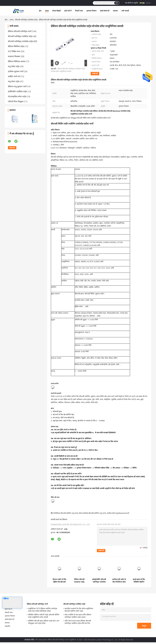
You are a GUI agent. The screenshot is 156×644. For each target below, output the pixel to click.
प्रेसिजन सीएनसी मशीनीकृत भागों (20, 31)
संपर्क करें (95, 74)
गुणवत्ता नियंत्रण (91, 11)
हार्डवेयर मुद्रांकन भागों (16, 71)
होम (40, 11)
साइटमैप (8, 626)
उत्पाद (47, 11)
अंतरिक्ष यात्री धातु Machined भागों (118, 513)
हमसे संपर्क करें (105, 11)
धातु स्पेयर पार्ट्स (14, 81)
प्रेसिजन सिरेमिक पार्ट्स (16, 46)
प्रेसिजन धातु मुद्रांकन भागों (17, 87)
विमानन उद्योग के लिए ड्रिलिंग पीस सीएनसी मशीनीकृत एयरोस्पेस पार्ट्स (59, 581)
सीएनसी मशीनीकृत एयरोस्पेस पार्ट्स (26, 20)
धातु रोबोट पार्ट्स (14, 66)
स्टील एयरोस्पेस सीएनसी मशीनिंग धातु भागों (92, 513)
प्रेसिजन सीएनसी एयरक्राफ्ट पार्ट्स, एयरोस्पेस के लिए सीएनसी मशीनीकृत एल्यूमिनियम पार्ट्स (79, 581)
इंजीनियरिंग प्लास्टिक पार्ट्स (17, 92)
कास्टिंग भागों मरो (14, 76)
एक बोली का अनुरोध (132, 3)
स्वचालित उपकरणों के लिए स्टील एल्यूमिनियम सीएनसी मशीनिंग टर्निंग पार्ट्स (79, 610)
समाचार (115, 11)
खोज (117, 3)
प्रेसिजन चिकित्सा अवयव (17, 61)
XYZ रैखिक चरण (14, 51)
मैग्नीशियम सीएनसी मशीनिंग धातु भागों (66, 513)
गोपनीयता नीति (29, 640)
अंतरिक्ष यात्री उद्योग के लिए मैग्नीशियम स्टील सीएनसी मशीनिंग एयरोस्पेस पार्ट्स (119, 581)
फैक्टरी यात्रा (79, 11)
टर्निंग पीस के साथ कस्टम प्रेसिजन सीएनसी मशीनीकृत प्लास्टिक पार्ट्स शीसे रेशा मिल (78, 622)
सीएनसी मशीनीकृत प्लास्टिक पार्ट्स (20, 36)
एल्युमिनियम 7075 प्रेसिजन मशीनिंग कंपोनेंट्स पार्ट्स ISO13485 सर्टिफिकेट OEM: (43, 610)
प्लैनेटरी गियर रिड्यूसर (16, 102)
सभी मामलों (125, 11)
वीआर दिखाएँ (56, 11)
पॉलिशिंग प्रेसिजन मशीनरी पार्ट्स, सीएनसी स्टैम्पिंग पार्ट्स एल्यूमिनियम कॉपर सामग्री (44, 616)
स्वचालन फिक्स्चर (14, 56)
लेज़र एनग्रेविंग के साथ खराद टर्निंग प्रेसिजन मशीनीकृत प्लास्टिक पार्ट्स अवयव (78, 616)
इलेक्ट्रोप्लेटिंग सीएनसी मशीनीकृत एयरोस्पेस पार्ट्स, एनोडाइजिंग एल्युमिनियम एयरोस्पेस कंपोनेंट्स (99, 581)
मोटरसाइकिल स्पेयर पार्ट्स (17, 97)
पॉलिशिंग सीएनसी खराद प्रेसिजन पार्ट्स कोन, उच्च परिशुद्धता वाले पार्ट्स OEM (44, 622)
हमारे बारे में (68, 11)
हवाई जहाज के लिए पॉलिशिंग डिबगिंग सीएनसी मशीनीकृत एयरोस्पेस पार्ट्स (139, 581)
